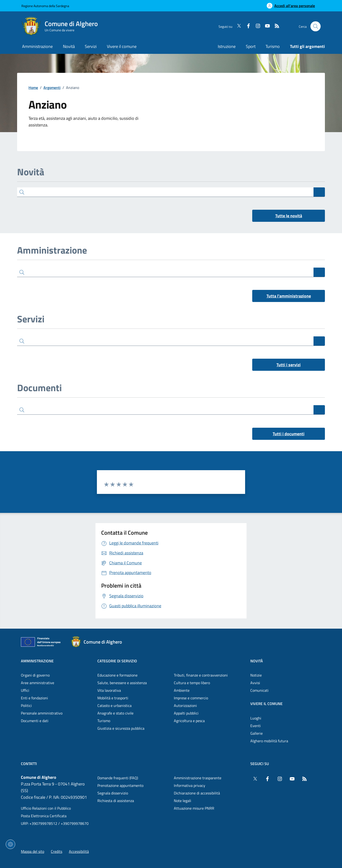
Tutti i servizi (289, 365)
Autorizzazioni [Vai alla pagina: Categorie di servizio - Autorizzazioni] (185, 706)
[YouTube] (266, 26)
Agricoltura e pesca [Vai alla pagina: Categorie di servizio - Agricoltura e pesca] (189, 721)
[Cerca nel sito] (316, 26)
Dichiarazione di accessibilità (197, 793)
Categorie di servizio (117, 661)
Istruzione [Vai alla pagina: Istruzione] (227, 46)
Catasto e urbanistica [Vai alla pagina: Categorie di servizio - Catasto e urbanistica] (114, 706)
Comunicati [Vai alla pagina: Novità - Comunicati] (259, 690)
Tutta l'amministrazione (289, 296)
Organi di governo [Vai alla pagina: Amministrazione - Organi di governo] (35, 675)
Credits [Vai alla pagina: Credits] (57, 851)
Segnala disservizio (113, 793)
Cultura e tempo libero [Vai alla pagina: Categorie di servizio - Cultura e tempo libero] (192, 683)
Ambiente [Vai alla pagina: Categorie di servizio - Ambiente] (182, 690)
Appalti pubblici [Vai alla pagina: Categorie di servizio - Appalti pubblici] (186, 713)
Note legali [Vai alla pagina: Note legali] (183, 801)
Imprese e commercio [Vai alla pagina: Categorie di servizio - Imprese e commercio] (191, 698)
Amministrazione (37, 661)
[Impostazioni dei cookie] (10, 844)
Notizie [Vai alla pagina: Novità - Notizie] (256, 675)
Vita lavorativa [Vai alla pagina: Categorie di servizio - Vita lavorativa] (109, 690)
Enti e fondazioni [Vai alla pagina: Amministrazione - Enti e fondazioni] (34, 698)
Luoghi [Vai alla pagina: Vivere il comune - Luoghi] (256, 718)
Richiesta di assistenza (116, 801)
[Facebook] (247, 26)
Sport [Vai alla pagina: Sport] (251, 46)
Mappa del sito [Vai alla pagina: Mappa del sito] (33, 851)
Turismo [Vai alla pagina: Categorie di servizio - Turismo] (104, 721)
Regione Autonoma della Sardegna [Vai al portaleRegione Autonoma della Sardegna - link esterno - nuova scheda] (45, 6)
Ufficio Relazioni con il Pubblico (46, 808)
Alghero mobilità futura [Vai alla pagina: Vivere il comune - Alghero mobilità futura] (269, 741)
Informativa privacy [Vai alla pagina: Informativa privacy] (190, 785)
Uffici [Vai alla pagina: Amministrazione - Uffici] (25, 690)
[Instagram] (256, 26)
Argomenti (52, 88)
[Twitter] (237, 26)
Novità (257, 661)
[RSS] (275, 26)
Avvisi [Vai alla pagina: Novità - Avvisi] (255, 683)
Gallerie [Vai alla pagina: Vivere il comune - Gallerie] (256, 733)
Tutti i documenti (289, 434)
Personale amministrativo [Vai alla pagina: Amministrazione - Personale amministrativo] (42, 713)
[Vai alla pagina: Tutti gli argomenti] (305, 47)
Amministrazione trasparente (198, 778)
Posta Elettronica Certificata (44, 816)
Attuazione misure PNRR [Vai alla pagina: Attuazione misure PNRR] (194, 808)
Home (33, 88)
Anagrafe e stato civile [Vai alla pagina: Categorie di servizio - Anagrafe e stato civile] (115, 713)
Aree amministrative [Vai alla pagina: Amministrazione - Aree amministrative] (38, 683)
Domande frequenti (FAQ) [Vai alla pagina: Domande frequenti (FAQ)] (118, 778)
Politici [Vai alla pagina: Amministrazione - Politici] (26, 706)
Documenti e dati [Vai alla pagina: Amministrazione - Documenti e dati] (35, 721)
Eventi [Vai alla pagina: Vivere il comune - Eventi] (256, 726)
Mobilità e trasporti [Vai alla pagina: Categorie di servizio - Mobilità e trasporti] (113, 698)
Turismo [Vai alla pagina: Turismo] (273, 46)
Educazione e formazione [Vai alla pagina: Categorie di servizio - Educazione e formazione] (117, 675)
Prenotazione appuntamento (120, 785)
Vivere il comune (266, 704)
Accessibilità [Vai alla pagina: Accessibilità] (79, 851)
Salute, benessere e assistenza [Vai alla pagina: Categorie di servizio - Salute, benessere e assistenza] (122, 683)
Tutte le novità (289, 216)
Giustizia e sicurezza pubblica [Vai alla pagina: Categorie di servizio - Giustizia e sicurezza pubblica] (121, 728)
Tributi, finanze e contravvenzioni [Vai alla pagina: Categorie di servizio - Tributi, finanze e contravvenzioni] (201, 675)
